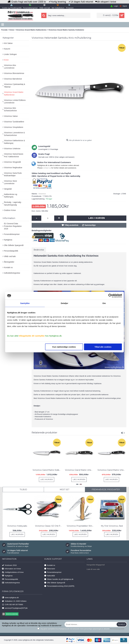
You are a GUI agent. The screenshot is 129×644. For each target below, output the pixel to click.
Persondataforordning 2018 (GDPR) (59, 586)
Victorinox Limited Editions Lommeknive (15, 101)
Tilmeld (122, 624)
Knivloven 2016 (9, 565)
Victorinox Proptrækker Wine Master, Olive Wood (81, 526)
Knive (6, 60)
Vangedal (8, 189)
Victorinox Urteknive (12, 149)
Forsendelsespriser (12, 234)
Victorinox (42, 194)
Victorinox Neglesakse (13, 168)
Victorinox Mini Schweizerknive (10, 109)
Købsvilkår (50, 576)
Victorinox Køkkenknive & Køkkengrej (14, 142)
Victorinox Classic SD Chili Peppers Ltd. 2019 (49, 526)
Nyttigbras (8, 240)
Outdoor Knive (10, 210)
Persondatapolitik (11, 251)
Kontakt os (8, 267)
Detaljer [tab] (64, 303)
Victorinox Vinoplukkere (14, 127)
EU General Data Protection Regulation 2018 (13, 226)
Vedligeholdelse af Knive (13, 572)
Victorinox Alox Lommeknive (10, 67)
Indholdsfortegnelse (12, 273)
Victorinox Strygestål (12, 162)
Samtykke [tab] (25, 303)
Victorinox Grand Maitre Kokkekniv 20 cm (47, 470)
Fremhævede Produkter (106, 490)
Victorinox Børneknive (13, 79)
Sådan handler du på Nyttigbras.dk (59, 579)
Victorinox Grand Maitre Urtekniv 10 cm (112, 470)
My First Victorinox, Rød (112, 526)
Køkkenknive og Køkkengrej (11, 196)
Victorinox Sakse (11, 116)
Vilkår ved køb (10, 256)
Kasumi (7, 49)
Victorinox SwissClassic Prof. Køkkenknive (14, 155)
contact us (47, 168)
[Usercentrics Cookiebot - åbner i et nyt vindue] (110, 296)
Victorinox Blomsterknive (14, 73)
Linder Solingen (10, 54)
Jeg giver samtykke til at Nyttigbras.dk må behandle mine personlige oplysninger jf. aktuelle (81, 629)
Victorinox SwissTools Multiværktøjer (13, 174)
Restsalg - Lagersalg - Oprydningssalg (13, 204)
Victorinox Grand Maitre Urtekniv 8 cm (79, 470)
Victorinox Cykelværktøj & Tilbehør (15, 86)
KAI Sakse (8, 43)
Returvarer (50, 569)
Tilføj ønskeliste (71, 225)
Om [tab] (104, 303)
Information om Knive (11, 569)
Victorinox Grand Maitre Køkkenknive (14, 93)
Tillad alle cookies (103, 347)
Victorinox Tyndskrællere (14, 122)
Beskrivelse (39, 250)
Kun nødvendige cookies (64, 347)
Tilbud (23, 490)
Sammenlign (90, 225)
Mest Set (64, 490)
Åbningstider (9, 262)
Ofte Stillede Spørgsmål (14, 245)
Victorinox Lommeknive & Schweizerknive (14, 134)
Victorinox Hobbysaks (17, 526)
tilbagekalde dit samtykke (32, 336)
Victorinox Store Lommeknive (10, 182)
